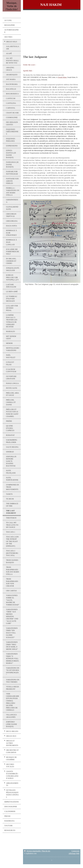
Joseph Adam (62, 77)
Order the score (29, 65)
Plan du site (46, 851)
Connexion (75, 851)
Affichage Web (74, 853)
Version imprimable (33, 851)
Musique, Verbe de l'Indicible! (12, 6)
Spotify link (27, 71)
